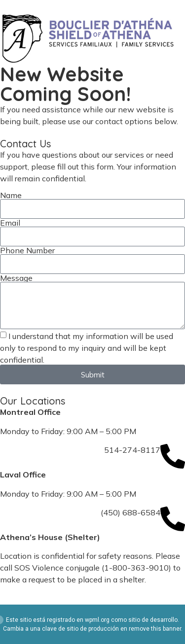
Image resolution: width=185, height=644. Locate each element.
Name (11, 195)
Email (10, 223)
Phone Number (27, 250)
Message (16, 278)
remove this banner (155, 629)
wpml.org (97, 620)
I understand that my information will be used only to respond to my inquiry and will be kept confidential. (87, 348)
